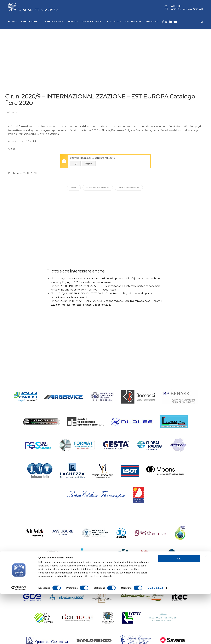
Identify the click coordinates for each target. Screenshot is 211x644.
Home (11, 22)
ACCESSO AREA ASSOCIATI (187, 10)
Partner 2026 (133, 22)
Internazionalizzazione (129, 189)
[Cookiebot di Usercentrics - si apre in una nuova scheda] (19, 638)
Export (74, 189)
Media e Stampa (92, 22)
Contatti (113, 22)
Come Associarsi (54, 22)
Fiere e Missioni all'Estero (98, 189)
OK (179, 609)
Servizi (72, 22)
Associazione (29, 22)
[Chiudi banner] (206, 606)
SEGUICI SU (152, 22)
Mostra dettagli (156, 638)
